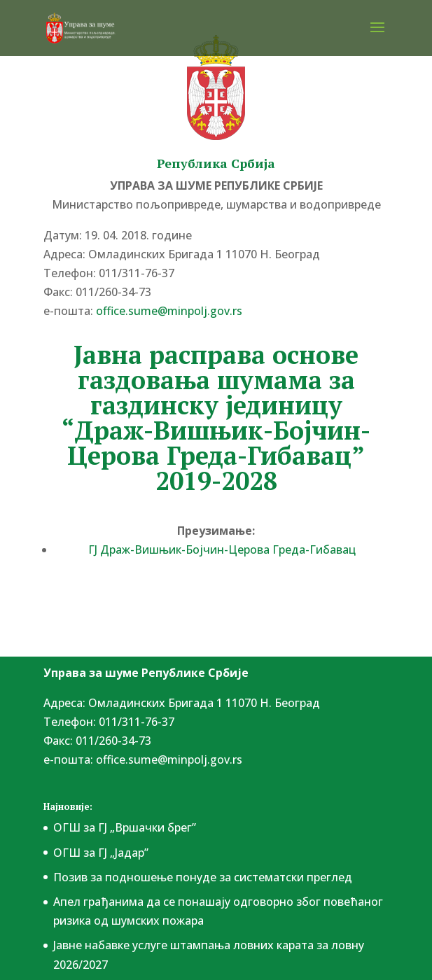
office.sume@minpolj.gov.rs (169, 311)
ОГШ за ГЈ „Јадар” (101, 853)
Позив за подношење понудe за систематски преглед (203, 877)
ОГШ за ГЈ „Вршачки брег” (125, 827)
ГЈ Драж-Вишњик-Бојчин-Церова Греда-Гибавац (222, 549)
